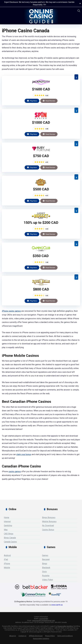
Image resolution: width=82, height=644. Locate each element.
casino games (15, 472)
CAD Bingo (9, 534)
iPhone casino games (11, 311)
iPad (6, 559)
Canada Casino (10, 542)
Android (7, 555)
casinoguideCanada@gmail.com (43, 621)
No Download (48, 526)
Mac (6, 530)
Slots (44, 572)
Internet (7, 521)
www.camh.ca (57, 605)
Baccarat (46, 559)
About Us (13, 636)
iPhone (7, 564)
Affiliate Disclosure (36, 636)
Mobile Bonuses (49, 521)
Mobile (7, 568)
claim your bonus (24, 454)
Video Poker (48, 580)
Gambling (8, 526)
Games (45, 555)
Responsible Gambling (65, 626)
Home (7, 517)
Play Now (32, 101)
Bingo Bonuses (49, 517)
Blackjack (46, 568)
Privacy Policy (50, 636)
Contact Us (22, 636)
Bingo (45, 564)
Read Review (49, 101)
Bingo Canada (10, 538)
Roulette (46, 576)
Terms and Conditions (65, 636)
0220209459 (44, 619)
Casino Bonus (48, 530)
